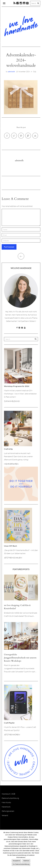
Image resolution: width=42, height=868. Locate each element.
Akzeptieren (17, 861)
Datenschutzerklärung (10, 798)
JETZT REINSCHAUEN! (13, 558)
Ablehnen (26, 861)
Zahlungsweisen (8, 811)
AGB (13, 794)
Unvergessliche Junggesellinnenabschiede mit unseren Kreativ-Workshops (20, 658)
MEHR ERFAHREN (11, 464)
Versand (5, 815)
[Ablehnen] (39, 849)
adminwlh (11, 72)
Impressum (6, 794)
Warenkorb (6, 807)
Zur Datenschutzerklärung (21, 864)
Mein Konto (6, 802)
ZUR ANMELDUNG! (12, 401)
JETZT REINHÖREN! (12, 735)
